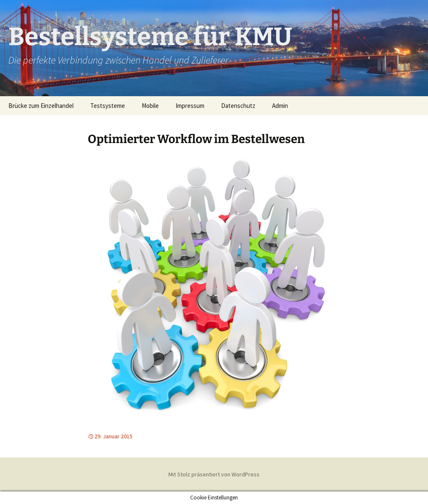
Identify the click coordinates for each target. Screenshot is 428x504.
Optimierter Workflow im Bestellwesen (196, 139)
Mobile (150, 106)
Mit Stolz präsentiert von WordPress (214, 474)
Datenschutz (238, 106)
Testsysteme (108, 106)
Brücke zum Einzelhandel (41, 106)
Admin (280, 106)
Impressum (190, 106)
